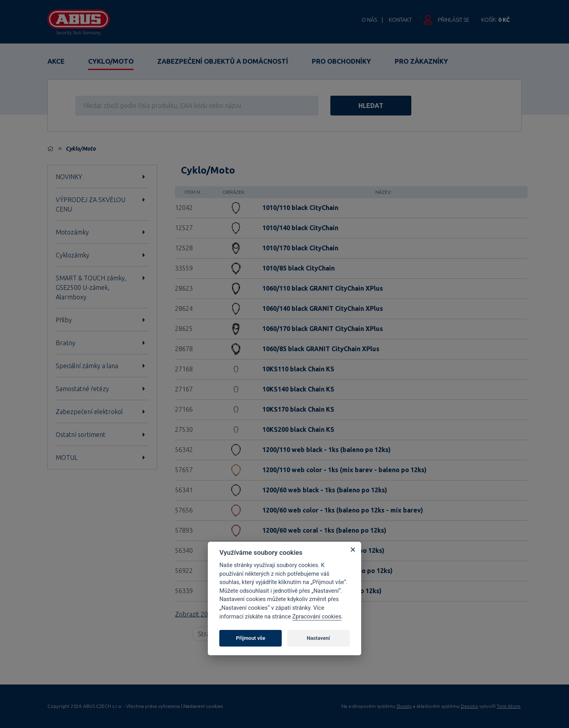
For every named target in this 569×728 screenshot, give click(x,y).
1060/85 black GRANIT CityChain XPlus (321, 349)
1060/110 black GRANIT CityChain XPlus (323, 288)
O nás (369, 20)
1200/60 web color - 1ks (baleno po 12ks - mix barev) (343, 510)
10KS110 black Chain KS (298, 369)
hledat (371, 106)
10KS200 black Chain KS (298, 429)
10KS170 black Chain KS (298, 409)
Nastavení (318, 638)
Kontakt (400, 20)
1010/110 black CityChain (300, 208)
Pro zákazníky (421, 61)
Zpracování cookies (317, 617)
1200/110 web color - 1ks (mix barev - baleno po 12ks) (345, 470)
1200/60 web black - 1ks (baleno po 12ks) (325, 490)
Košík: (496, 20)
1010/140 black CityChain (300, 228)
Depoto (469, 706)
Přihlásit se (454, 20)
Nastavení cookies (203, 706)
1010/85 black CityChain (299, 268)
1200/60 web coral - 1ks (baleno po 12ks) (324, 530)
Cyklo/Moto (111, 61)
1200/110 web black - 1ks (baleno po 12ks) (327, 450)
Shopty (404, 706)
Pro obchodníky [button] (341, 61)
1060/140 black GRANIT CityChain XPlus (323, 308)
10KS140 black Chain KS (298, 389)
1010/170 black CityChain (300, 248)
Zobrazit (202, 614)
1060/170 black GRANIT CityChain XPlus (323, 329)
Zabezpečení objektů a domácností (223, 61)
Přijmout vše (251, 638)
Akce (56, 61)
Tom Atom (509, 706)
